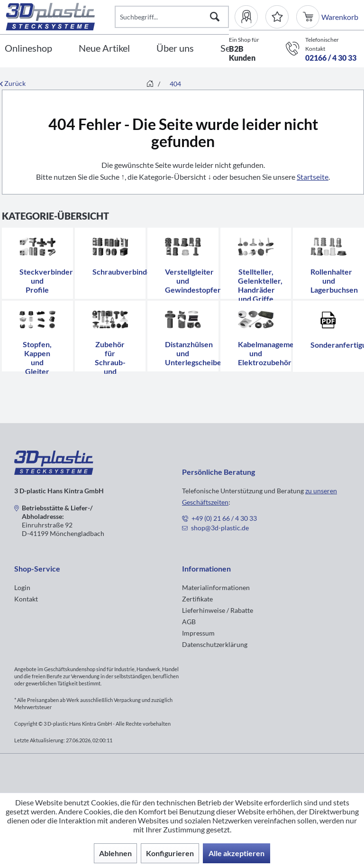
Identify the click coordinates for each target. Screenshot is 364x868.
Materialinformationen (216, 587)
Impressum (198, 633)
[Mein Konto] (250, 17)
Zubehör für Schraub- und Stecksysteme (116, 362)
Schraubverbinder (123, 272)
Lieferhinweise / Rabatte (218, 610)
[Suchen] (215, 17)
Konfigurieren (170, 853)
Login (22, 587)
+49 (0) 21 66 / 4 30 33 (224, 518)
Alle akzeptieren (237, 853)
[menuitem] (250, 17)
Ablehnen (115, 853)
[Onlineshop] (28, 49)
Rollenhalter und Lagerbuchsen (334, 281)
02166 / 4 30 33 (331, 58)
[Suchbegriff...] (172, 17)
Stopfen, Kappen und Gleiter (37, 358)
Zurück (13, 83)
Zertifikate (197, 599)
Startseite (313, 177)
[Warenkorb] (309, 17)
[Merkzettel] (277, 17)
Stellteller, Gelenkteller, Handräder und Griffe (260, 285)
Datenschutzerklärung (215, 644)
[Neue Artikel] (104, 49)
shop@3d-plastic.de (220, 528)
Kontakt (26, 599)
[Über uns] (175, 49)
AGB (189, 622)
